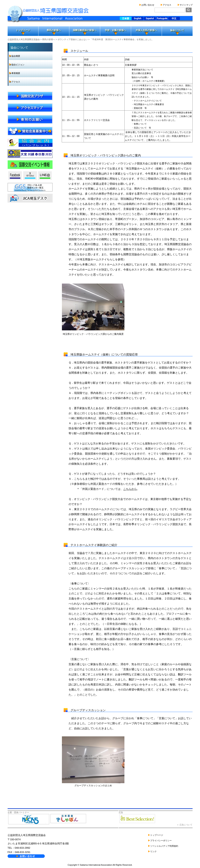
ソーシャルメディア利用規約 (164, 846)
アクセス (167, 5)
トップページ (23, 30)
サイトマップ (186, 5)
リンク (153, 851)
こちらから (130, 489)
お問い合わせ (148, 5)
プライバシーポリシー (161, 841)
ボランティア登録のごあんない (73, 39)
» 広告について (185, 825)
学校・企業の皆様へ (115, 30)
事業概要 (16, 73)
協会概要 (16, 56)
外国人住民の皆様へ (146, 30)
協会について (177, 30)
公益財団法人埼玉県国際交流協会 (24, 39)
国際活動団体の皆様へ (85, 30)
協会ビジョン (18, 65)
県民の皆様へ (54, 30)
